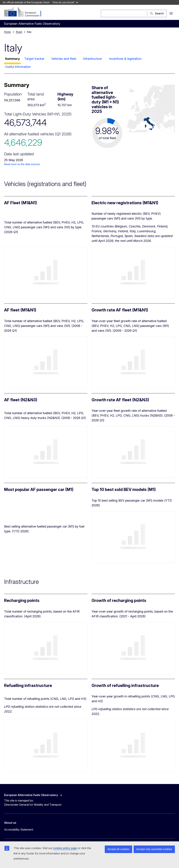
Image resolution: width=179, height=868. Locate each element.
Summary (12, 59)
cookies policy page (65, 848)
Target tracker (34, 59)
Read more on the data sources (22, 164)
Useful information (18, 67)
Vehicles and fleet (64, 59)
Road (19, 32)
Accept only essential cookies (154, 849)
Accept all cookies (118, 849)
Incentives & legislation (125, 59)
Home (7, 32)
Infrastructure (92, 59)
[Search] (124, 13)
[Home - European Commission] (25, 12)
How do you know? (65, 2)
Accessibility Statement (19, 830)
